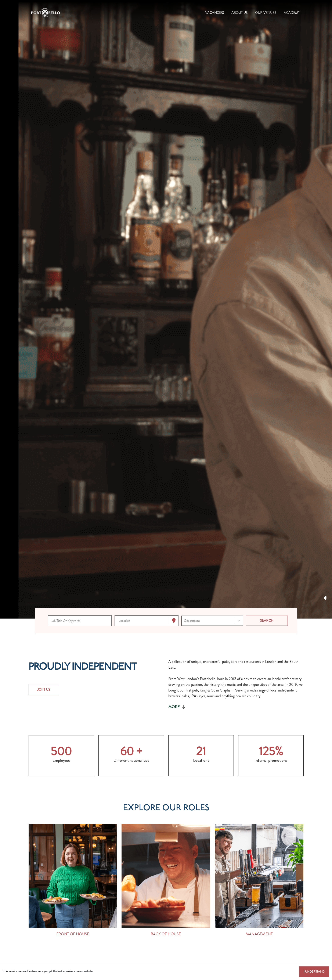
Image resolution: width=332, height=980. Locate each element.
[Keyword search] (80, 621)
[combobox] (119, 621)
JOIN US (44, 689)
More (177, 707)
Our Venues (266, 13)
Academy (292, 13)
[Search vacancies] (267, 621)
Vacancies (215, 13)
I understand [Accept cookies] (314, 972)
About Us (240, 13)
